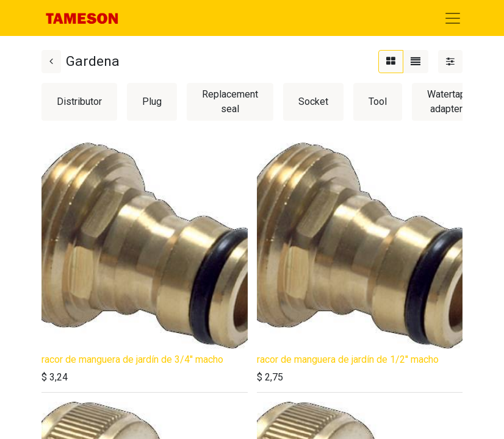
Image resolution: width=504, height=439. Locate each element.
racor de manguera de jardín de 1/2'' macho (348, 359)
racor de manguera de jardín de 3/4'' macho (132, 359)
